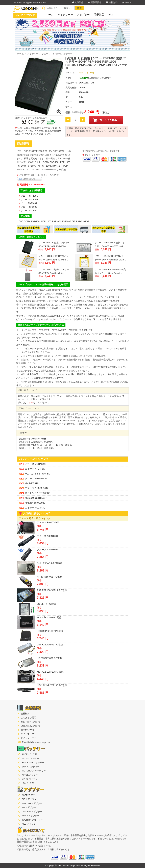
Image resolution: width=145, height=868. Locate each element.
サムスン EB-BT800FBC (35, 493)
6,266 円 (43, 571)
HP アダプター (29, 807)
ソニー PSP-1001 (29, 196)
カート (127, 2)
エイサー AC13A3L (32, 508)
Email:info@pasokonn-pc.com (30, 2)
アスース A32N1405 (47, 550)
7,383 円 (43, 584)
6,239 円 (43, 666)
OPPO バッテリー (31, 779)
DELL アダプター (30, 799)
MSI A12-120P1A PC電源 (50, 672)
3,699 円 (43, 611)
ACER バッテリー (30, 754)
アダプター (83, 14)
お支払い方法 (27, 730)
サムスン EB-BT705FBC (35, 474)
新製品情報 (95, 2)
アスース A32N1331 (47, 536)
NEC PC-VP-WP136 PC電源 (52, 685)
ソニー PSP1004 (29, 203)
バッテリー (65, 14)
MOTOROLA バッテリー (34, 771)
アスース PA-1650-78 (48, 522)
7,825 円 (43, 598)
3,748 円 (43, 530)
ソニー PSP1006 (29, 207)
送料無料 (112, 2)
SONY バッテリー (31, 767)
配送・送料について (30, 722)
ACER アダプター (30, 795)
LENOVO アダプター (32, 812)
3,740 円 (106, 249)
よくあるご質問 (28, 718)
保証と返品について (30, 726)
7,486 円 (43, 693)
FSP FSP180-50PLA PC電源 (52, 590)
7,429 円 (43, 652)
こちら (30, 402)
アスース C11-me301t (34, 488)
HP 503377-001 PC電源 (49, 658)
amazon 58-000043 (32, 503)
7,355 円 (43, 557)
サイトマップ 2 (28, 738)
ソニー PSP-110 (29, 211)
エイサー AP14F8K (32, 469)
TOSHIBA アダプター (32, 820)
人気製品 (78, 2)
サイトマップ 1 (28, 734)
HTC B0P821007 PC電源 (50, 631)
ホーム (50, 14)
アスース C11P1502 (33, 464)
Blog (111, 14)
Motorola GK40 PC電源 (49, 617)
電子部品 (99, 14)
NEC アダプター (30, 824)
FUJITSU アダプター (32, 803)
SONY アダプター (31, 816)
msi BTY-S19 (29, 483)
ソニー (45, 54)
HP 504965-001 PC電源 (49, 577)
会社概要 (25, 714)
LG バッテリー (29, 783)
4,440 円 (43, 679)
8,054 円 (43, 543)
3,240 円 (50, 249)
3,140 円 (50, 263)
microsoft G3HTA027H (34, 498)
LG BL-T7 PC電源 (46, 604)
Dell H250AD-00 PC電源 (50, 563)
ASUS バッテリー (30, 758)
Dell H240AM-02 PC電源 (50, 645)
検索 (79, 8)
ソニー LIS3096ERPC (34, 478)
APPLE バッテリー (31, 775)
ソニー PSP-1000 (29, 200)
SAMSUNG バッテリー (33, 762)
